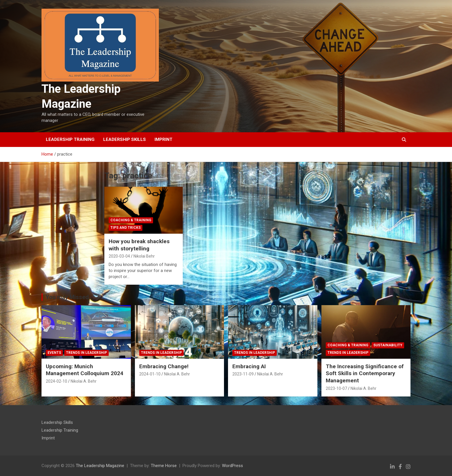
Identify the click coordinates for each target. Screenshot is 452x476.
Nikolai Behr (144, 256)
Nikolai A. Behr (84, 381)
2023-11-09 (243, 374)
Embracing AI (249, 366)
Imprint (163, 139)
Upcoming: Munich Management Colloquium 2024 (85, 370)
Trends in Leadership (86, 353)
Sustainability (388, 345)
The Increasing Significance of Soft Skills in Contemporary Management (365, 373)
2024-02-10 (56, 381)
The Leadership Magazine (100, 466)
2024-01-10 (150, 374)
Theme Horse (164, 466)
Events (54, 353)
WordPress (232, 466)
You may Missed (67, 297)
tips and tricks (126, 228)
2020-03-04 (119, 256)
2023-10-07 (336, 388)
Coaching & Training (131, 220)
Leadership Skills (125, 139)
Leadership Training (70, 139)
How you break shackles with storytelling (139, 245)
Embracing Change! (164, 366)
